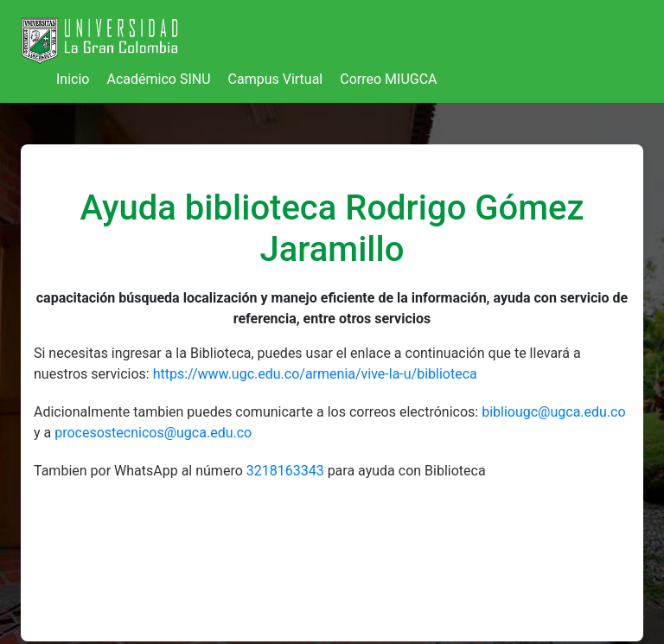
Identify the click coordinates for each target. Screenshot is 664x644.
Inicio (73, 79)
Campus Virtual (276, 79)
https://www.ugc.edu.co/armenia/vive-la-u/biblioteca (315, 374)
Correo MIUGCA (388, 79)
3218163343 (287, 471)
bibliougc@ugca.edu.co (553, 412)
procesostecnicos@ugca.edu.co (153, 433)
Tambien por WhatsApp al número (140, 471)
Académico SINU (158, 79)
